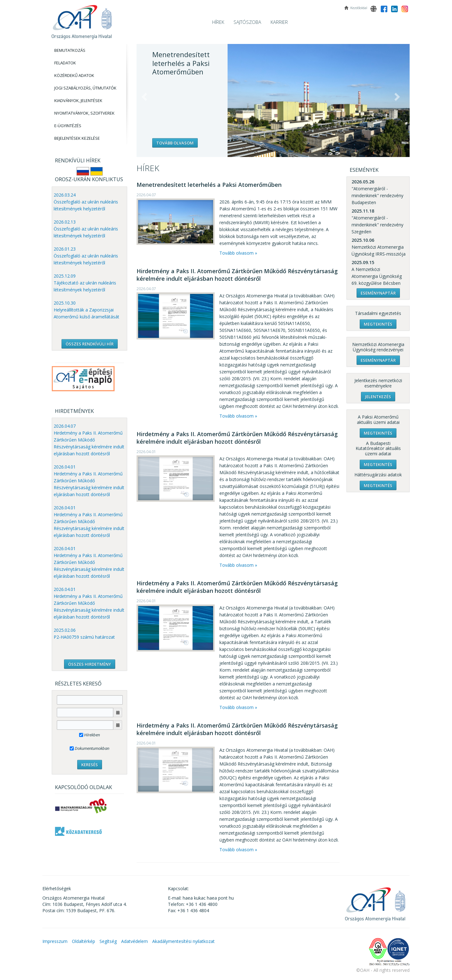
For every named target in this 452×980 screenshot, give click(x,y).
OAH (82, 20)
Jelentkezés (378, 397)
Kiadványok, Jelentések (78, 100)
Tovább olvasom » (238, 253)
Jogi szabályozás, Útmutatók (85, 88)
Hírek (218, 22)
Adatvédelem (135, 941)
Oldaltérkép (83, 941)
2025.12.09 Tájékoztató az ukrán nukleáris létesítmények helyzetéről (85, 283)
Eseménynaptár (378, 293)
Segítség (108, 941)
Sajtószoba (247, 22)
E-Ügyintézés (68, 126)
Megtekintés (378, 324)
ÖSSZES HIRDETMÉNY (90, 664)
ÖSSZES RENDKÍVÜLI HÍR (90, 344)
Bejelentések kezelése (77, 138)
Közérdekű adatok (74, 75)
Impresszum (55, 941)
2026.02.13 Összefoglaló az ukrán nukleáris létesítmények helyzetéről (86, 229)
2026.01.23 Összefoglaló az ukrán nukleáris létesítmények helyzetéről (86, 256)
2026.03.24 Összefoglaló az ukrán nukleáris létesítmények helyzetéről (86, 202)
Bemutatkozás (70, 50)
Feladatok (65, 63)
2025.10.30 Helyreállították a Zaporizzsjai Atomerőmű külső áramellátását (86, 310)
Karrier (279, 22)
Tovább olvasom (175, 143)
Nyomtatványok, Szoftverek (84, 113)
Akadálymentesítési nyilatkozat (183, 941)
